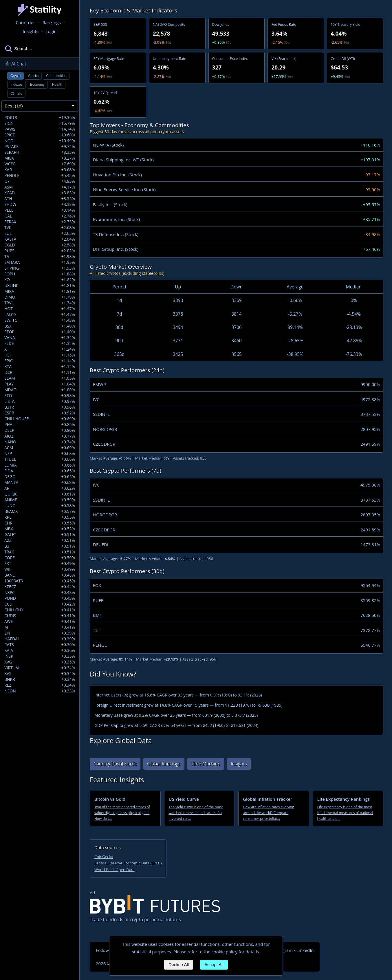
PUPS (40, 251)
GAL (40, 216)
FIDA (40, 471)
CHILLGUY (40, 610)
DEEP (40, 430)
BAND (40, 575)
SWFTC (40, 320)
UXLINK (40, 286)
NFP (40, 454)
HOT (40, 309)
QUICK (40, 494)
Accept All (214, 965)
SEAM (40, 378)
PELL (40, 210)
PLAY (40, 384)
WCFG (40, 164)
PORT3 (40, 118)
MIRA (40, 291)
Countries (25, 22)
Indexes (17, 85)
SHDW (40, 204)
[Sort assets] (40, 106)
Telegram (283, 950)
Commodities (56, 76)
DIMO (40, 297)
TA (40, 257)
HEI (40, 355)
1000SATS (40, 581)
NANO (40, 442)
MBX (40, 529)
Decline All (179, 965)
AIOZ (40, 436)
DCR (40, 372)
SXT (40, 564)
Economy (37, 85)
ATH (40, 199)
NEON (40, 691)
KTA (40, 367)
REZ (40, 685)
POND (40, 598)
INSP (40, 656)
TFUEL (40, 459)
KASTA (40, 239)
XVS (40, 674)
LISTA (40, 401)
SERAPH (40, 152)
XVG (40, 662)
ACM (40, 448)
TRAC (40, 552)
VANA (40, 338)
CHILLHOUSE (40, 419)
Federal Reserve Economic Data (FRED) (128, 863)
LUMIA (40, 465)
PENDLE (40, 175)
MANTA (40, 482)
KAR (40, 170)
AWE (40, 621)
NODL (40, 141)
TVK (40, 228)
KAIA (40, 650)
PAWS (40, 129)
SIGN (40, 123)
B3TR (40, 407)
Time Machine (206, 764)
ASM (40, 187)
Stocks (33, 76)
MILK (40, 158)
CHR (40, 523)
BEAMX (40, 511)
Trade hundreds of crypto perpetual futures (155, 909)
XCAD (40, 193)
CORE (40, 558)
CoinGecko (104, 857)
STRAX (40, 222)
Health (57, 85)
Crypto (15, 76)
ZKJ (40, 633)
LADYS (40, 315)
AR (40, 488)
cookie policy (225, 952)
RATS (40, 645)
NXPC (40, 593)
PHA (40, 425)
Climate (16, 94)
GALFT (40, 535)
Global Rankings (164, 764)
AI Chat (15, 64)
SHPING (40, 268)
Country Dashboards (115, 764)
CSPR (40, 413)
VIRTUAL (40, 668)
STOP (40, 332)
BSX (40, 326)
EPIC (40, 361)
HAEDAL (40, 639)
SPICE (40, 135)
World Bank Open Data (115, 870)
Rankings (52, 22)
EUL (40, 233)
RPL (40, 517)
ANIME (40, 500)
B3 (40, 546)
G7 (40, 181)
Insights (239, 764)
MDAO (40, 390)
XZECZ (40, 587)
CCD (40, 604)
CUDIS (40, 616)
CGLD (40, 245)
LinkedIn (305, 950)
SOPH (40, 274)
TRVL (40, 303)
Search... (18, 49)
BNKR (40, 679)
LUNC (40, 506)
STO (40, 396)
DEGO (40, 477)
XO (40, 280)
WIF (40, 569)
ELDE (40, 343)
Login (51, 31)
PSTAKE (40, 147)
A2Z (40, 540)
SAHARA (40, 262)
